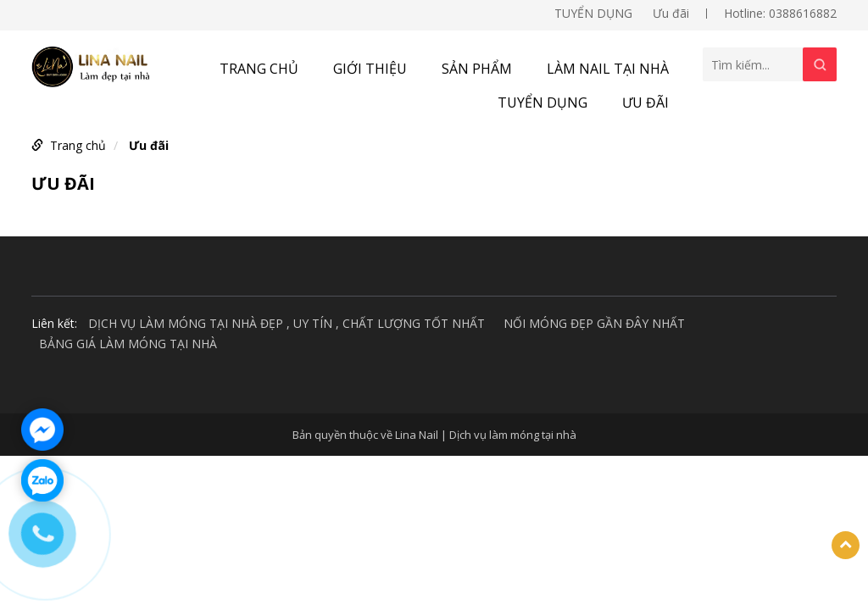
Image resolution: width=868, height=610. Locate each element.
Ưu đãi (671, 13)
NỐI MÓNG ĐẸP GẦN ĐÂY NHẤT (594, 323)
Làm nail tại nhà (608, 69)
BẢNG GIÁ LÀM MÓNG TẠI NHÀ (128, 344)
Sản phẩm (477, 69)
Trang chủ (259, 69)
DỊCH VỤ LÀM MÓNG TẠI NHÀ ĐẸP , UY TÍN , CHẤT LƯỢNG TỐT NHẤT (287, 323)
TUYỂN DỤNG (593, 13)
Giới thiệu (370, 69)
